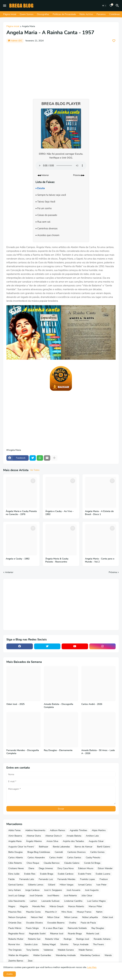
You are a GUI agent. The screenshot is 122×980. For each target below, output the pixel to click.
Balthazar (44, 847)
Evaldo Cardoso (66, 874)
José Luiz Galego (17, 896)
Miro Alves (67, 912)
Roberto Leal (93, 934)
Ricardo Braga (75, 934)
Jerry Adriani (14, 890)
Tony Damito (33, 950)
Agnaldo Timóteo (78, 830)
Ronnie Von (14, 944)
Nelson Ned (37, 917)
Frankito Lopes (87, 879)
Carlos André (56, 858)
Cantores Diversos (77, 852)
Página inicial (13, 27)
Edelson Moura (86, 868)
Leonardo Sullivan (51, 901)
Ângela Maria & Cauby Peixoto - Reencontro (57, 560)
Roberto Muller (16, 939)
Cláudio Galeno (72, 863)
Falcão (12, 879)
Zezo (30, 961)
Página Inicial (10, 14)
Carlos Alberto (16, 858)
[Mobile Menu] (5, 6)
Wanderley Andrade (66, 955)
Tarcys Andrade (81, 944)
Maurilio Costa (33, 912)
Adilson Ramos (58, 830)
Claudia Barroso (52, 863)
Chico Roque (33, 863)
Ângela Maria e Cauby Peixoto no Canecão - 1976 (21, 513)
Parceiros (101, 14)
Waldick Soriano (66, 950)
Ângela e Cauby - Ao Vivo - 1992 (59, 513)
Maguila (24, 906)
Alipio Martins (99, 830)
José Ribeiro (53, 896)
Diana (31, 868)
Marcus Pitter (95, 906)
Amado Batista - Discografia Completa (59, 706)
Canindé (59, 852)
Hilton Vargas (67, 885)
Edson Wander (105, 868)
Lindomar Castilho (73, 901)
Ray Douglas (98, 928)
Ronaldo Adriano (102, 939)
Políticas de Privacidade (64, 14)
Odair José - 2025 (15, 704)
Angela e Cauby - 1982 (18, 559)
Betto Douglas (16, 852)
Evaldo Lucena (103, 874)
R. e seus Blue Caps (53, 928)
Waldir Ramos (85, 950)
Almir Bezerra (15, 836)
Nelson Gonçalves (17, 917)
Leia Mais (92, 967)
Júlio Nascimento (17, 901)
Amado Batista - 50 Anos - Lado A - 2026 (98, 752)
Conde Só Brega (92, 863)
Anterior (9, 572)
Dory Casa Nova (65, 868)
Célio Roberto (15, 863)
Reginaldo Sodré (37, 934)
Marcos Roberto (76, 906)
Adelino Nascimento (35, 830)
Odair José (108, 917)
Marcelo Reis (39, 906)
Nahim (99, 912)
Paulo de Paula (88, 923)
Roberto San (34, 939)
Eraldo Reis (30, 874)
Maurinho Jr (51, 912)
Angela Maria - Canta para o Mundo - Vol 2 (100, 560)
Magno (12, 906)
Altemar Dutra (34, 836)
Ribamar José (57, 934)
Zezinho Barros (16, 961)
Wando (108, 955)
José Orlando (36, 896)
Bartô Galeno (104, 847)
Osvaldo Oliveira (34, 923)
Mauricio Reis (15, 912)
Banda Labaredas (61, 847)
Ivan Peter (101, 885)
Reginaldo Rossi (16, 934)
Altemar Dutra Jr (54, 836)
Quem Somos (27, 14)
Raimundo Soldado (77, 928)
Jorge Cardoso (32, 890)
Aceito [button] (10, 974)
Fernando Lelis (27, 879)
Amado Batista (74, 836)
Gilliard (52, 885)
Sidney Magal (49, 944)
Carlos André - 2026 (92, 704)
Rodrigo (68, 939)
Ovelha (73, 923)
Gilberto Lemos (36, 885)
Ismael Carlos (85, 885)
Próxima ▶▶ (79, 175)
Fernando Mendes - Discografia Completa (23, 752)
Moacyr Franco (84, 912)
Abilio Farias (14, 830)
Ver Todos (35, 470)
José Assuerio (73, 890)
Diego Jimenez (46, 868)
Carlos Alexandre (36, 858)
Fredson (104, 879)
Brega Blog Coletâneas (39, 852)
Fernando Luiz (46, 879)
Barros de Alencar (83, 847)
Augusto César (96, 841)
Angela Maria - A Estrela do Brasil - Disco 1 (99, 513)
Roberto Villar (52, 939)
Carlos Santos (74, 858)
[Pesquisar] (118, 6)
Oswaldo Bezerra (56, 923)
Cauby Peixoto (93, 858)
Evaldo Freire (85, 874)
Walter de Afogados (18, 955)
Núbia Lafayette (90, 917)
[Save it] (114, 41)
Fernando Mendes (66, 879)
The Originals (15, 950)
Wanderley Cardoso (90, 955)
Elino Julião (14, 874)
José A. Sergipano (53, 890)
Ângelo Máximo (34, 841)
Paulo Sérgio (32, 928)
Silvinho (64, 944)
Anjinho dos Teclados (73, 841)
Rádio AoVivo (86, 14)
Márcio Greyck (57, 906)
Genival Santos (16, 885)
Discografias (43, 14)
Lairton (33, 901)
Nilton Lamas (71, 917)
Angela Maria (28, 27)
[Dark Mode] (104, 6)
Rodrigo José (83, 939)
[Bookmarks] (111, 6)
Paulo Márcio (15, 928)
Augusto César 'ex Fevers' (21, 847)
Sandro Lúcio (31, 944)
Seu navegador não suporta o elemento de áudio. (61, 166)
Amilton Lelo (92, 836)
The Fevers (98, 944)
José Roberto (70, 896)
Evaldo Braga (47, 874)
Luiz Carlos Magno (96, 901)
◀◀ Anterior (43, 175)
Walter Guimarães (42, 955)
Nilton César (53, 917)
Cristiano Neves (16, 868)
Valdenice (48, 950)
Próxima (113, 572)
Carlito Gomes (97, 852)
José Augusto (92, 890)
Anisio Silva (52, 841)
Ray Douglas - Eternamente (58, 750)
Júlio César (87, 896)
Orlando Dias (15, 923)
